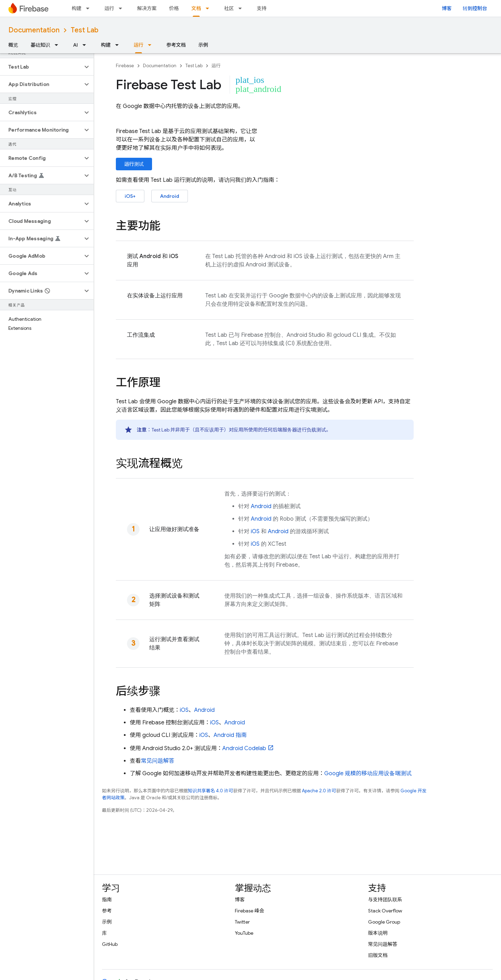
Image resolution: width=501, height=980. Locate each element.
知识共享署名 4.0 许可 (210, 791)
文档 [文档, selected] (196, 8)
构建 (77, 8)
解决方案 (147, 8)
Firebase (125, 66)
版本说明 (378, 933)
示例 (203, 45)
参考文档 (176, 45)
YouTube (244, 933)
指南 (107, 900)
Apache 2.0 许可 (319, 791)
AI (75, 45)
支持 (262, 8)
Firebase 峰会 (249, 911)
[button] (41, 67)
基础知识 (40, 45)
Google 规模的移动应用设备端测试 (368, 773)
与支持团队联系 (385, 900)
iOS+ (130, 196)
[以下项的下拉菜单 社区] (242, 8)
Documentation (34, 30)
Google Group (384, 922)
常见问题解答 (158, 761)
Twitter (242, 922)
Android (170, 196)
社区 (229, 8)
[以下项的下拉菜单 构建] (90, 8)
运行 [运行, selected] (138, 45)
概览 (13, 45)
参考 (107, 911)
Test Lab (85, 30)
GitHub (110, 944)
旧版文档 (378, 955)
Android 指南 (230, 735)
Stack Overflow (385, 911)
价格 (174, 8)
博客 (447, 8)
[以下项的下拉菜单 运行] (122, 8)
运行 (109, 8)
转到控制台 (475, 8)
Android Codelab (244, 748)
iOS (255, 531)
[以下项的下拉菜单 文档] (209, 8)
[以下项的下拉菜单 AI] (86, 45)
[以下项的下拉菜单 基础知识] (58, 45)
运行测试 (134, 164)
